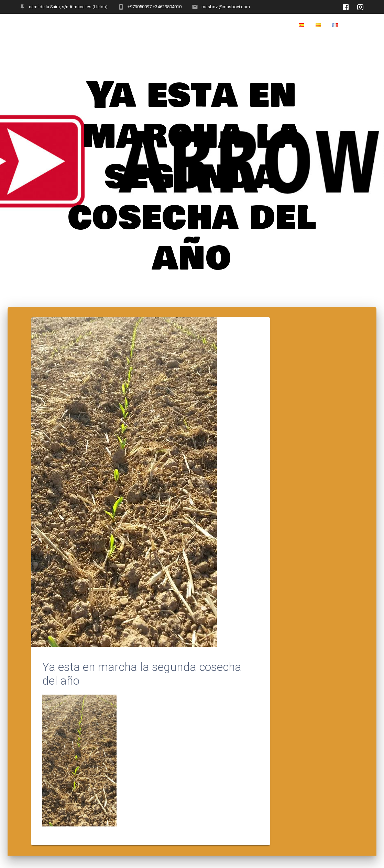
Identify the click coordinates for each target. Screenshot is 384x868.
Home (357, 25)
